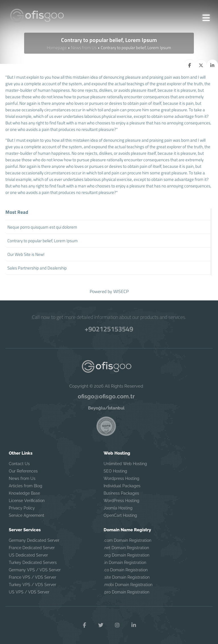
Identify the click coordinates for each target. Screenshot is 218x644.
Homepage (57, 48)
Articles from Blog (26, 486)
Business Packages (121, 493)
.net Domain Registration (126, 548)
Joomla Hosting (118, 508)
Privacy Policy (22, 508)
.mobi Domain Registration (128, 585)
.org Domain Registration (126, 555)
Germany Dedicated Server (34, 540)
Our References (23, 471)
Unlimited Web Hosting (125, 464)
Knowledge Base (24, 493)
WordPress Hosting (121, 501)
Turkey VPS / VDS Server (33, 585)
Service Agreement (27, 515)
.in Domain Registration (125, 563)
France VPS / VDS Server (33, 577)
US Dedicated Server (28, 555)
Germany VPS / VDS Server (35, 570)
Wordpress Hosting (121, 478)
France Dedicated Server (32, 548)
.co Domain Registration (126, 570)
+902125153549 (109, 329)
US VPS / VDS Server (29, 592)
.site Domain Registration (127, 577)
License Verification (27, 501)
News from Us (84, 48)
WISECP (121, 291)
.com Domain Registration (127, 540)
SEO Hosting (115, 471)
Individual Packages (122, 486)
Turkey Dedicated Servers (33, 563)
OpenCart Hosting (120, 515)
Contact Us (19, 464)
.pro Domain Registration (126, 592)
